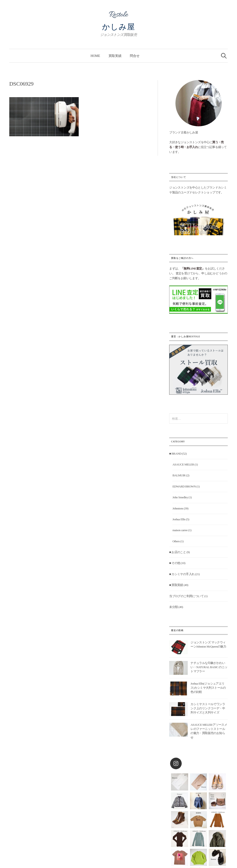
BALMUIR (179, 475)
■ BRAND (175, 454)
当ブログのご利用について (186, 596)
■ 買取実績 (176, 585)
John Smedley (180, 497)
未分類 (173, 607)
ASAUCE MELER (183, 464)
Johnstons (178, 508)
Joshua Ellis (179, 519)
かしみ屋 (119, 27)
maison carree (180, 530)
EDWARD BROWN (184, 486)
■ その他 (175, 563)
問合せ (135, 56)
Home (95, 56)
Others (176, 541)
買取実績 (115, 56)
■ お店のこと (178, 552)
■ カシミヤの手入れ (182, 574)
